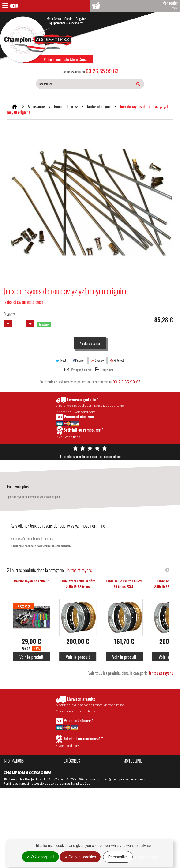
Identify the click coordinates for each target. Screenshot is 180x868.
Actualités (10, 788)
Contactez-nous (15, 794)
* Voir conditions (80, 741)
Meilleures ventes (16, 822)
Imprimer (108, 370)
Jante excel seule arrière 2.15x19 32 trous (78, 584)
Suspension (72, 800)
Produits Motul (74, 782)
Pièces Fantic (100, 769)
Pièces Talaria (100, 775)
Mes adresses (134, 782)
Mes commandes (136, 769)
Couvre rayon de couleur (32, 581)
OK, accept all (40, 857)
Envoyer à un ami (82, 370)
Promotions (12, 809)
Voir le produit (31, 657)
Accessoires (72, 769)
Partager (79, 360)
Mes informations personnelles (146, 788)
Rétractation (12, 828)
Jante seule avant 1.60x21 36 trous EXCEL (124, 584)
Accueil (8, 769)
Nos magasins (14, 800)
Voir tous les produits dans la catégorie (131, 673)
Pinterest (117, 360)
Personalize (118, 857)
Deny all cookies (80, 857)
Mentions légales (16, 834)
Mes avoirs (131, 775)
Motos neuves (101, 794)
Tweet (61, 360)
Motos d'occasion (103, 800)
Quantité (9, 314)
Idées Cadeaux (101, 782)
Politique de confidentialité (22, 782)
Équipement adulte (77, 788)
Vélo (94, 788)
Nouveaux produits (17, 815)
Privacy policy (146, 857)
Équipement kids (75, 794)
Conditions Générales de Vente (26, 775)
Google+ (98, 360)
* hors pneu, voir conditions (90, 705)
